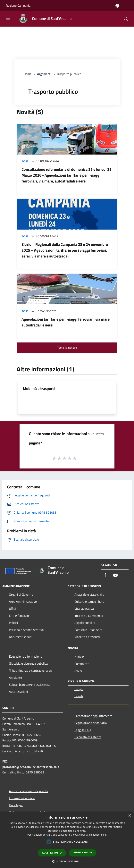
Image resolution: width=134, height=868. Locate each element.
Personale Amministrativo (26, 630)
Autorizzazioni (18, 692)
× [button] (130, 816)
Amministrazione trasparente (29, 791)
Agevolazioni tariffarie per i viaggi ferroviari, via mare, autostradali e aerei (66, 322)
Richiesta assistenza (88, 737)
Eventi (79, 696)
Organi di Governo (21, 594)
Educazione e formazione (25, 656)
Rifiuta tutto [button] (83, 852)
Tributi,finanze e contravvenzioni (31, 670)
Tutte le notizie (67, 348)
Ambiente (15, 678)
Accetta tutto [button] (52, 853)
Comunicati (82, 664)
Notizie (79, 657)
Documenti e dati (20, 637)
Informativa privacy (22, 798)
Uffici (12, 609)
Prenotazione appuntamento (93, 716)
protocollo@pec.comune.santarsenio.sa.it (31, 767)
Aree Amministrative (23, 602)
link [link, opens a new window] (105, 835)
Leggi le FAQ (83, 730)
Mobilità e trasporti (39, 388)
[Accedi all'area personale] (117, 6)
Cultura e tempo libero (89, 602)
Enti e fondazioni (20, 616)
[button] (67, 861)
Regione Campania (18, 5)
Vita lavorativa (84, 609)
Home (28, 74)
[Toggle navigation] (8, 18)
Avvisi (25, 161)
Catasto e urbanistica (88, 630)
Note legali (16, 805)
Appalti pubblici (85, 623)
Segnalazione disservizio (91, 723)
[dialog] (67, 840)
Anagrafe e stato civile (89, 594)
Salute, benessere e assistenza (29, 685)
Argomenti (44, 74)
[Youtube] (115, 575)
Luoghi (79, 689)
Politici (13, 623)
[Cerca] (126, 19)
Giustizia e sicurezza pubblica (28, 663)
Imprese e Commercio (89, 616)
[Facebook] (105, 575)
